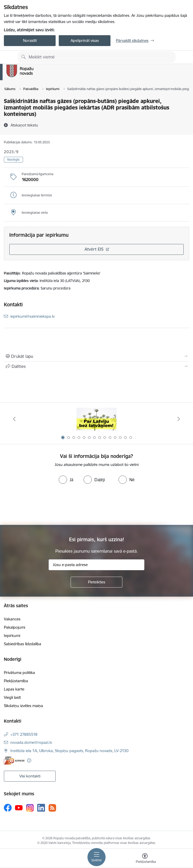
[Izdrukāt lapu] (96, 356)
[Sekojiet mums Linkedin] (41, 808)
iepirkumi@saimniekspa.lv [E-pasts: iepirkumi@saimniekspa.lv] (32, 316)
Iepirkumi (12, 636)
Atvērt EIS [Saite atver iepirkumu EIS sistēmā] (94, 249)
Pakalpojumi (14, 627)
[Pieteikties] (96, 582)
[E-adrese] (14, 761)
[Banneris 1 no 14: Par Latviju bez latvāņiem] (97, 419)
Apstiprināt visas (85, 40)
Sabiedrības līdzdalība (23, 644)
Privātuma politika (19, 673)
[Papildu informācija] (29, 761)
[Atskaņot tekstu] (24, 125)
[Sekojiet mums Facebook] (8, 808)
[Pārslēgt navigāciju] (96, 857)
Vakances (12, 619)
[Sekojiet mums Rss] (52, 808)
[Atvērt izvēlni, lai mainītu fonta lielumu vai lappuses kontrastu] (145, 859)
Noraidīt (30, 40)
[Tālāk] (179, 419)
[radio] (66, 480)
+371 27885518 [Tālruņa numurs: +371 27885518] (24, 734)
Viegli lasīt (12, 697)
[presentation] (43, 506)
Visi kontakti (30, 776)
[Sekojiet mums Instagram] (30, 808)
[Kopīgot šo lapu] (96, 366)
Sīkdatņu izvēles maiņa (23, 706)
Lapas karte (14, 689)
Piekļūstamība (16, 681)
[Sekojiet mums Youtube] (19, 807)
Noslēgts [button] (13, 159)
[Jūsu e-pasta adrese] (96, 565)
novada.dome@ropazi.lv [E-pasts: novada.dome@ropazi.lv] (31, 742)
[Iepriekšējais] (14, 419)
